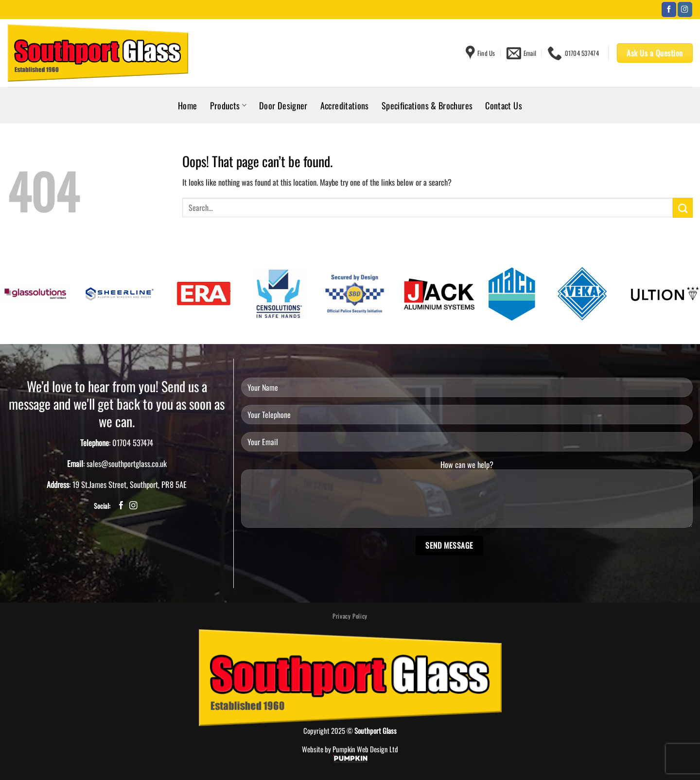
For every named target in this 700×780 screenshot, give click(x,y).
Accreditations (345, 105)
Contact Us (504, 105)
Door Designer (283, 105)
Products (228, 105)
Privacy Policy (350, 616)
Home (187, 105)
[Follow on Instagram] (685, 9)
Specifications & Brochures (427, 105)
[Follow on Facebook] (669, 9)
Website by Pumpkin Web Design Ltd (350, 749)
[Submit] (683, 208)
